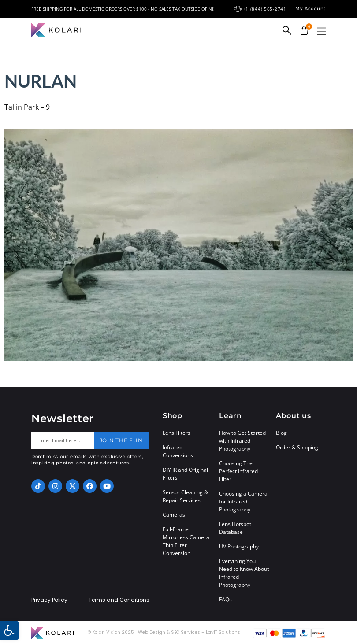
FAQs (225, 599)
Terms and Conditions (119, 600)
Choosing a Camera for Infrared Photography (243, 502)
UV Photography (239, 546)
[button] (321, 31)
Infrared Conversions (178, 451)
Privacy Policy (49, 600)
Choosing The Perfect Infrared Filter (238, 471)
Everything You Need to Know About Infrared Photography (244, 573)
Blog (281, 433)
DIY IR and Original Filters (185, 474)
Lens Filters (177, 433)
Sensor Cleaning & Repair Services (185, 496)
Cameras (174, 515)
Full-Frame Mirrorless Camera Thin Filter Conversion (186, 541)
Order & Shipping (297, 447)
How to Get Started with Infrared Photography (242, 441)
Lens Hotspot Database (235, 528)
